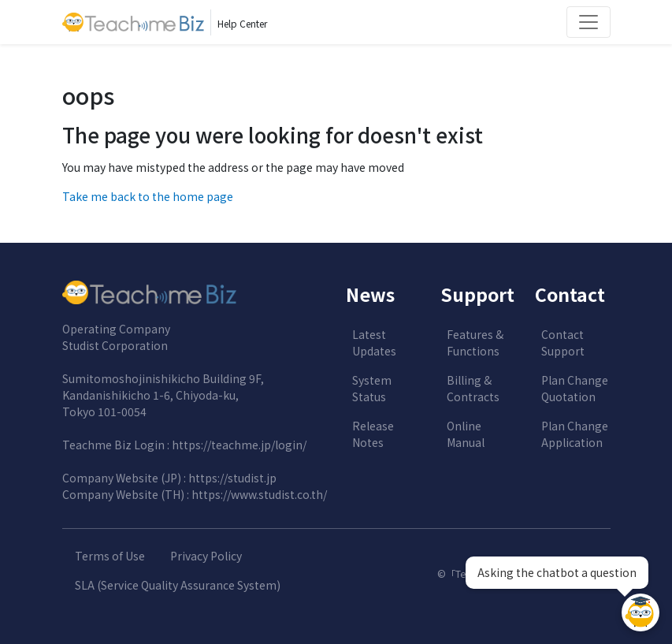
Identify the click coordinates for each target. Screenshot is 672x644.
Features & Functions (475, 342)
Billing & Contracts (473, 388)
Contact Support (563, 342)
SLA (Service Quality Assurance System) (178, 585)
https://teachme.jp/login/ (239, 445)
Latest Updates (374, 342)
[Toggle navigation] (588, 22)
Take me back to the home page (148, 196)
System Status (372, 388)
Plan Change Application (575, 434)
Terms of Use (110, 556)
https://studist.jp (232, 478)
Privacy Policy (206, 556)
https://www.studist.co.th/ (259, 494)
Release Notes (373, 434)
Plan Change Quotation (575, 388)
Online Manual (466, 434)
